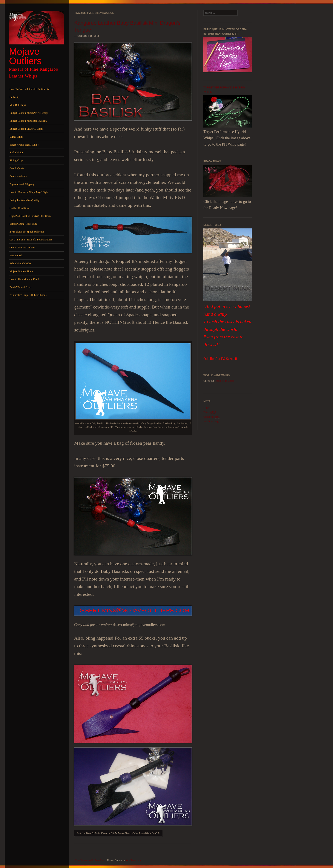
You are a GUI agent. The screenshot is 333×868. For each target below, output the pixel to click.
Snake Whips (16, 152)
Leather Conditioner (20, 208)
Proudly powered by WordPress (90, 860)
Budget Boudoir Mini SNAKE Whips (29, 113)
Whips (135, 833)
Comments (212, 417)
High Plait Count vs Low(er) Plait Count (30, 216)
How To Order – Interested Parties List (29, 89)
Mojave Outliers (25, 56)
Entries (210, 412)
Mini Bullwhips (18, 105)
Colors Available (18, 176)
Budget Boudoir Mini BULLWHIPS (28, 121)
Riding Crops (16, 160)
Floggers (105, 833)
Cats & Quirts (17, 168)
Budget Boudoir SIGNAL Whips (26, 129)
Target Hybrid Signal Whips (24, 145)
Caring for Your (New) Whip (24, 200)
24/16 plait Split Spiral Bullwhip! (27, 232)
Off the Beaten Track (121, 833)
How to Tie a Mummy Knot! (24, 279)
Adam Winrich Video (20, 263)
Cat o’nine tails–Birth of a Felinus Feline (31, 240)
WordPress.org (211, 421)
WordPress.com (133, 860)
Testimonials (16, 255)
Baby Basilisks (93, 833)
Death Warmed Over (20, 287)
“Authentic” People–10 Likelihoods (28, 295)
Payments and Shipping (22, 184)
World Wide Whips (224, 381)
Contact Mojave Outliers (22, 248)
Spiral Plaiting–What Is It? (23, 224)
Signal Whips (16, 137)
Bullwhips (15, 97)
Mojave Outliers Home (21, 271)
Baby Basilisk (153, 833)
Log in (207, 407)
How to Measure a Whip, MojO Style (29, 192)
